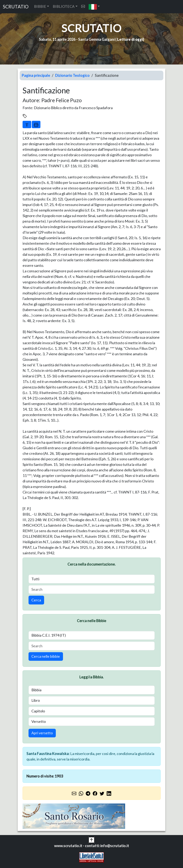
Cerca (36, 600)
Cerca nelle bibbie (46, 656)
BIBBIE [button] (40, 6)
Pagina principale (36, 75)
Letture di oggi (130, 39)
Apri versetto (42, 733)
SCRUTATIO (16, 7)
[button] (94, 7)
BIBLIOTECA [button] (64, 6)
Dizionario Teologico (72, 75)
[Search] (92, 590)
